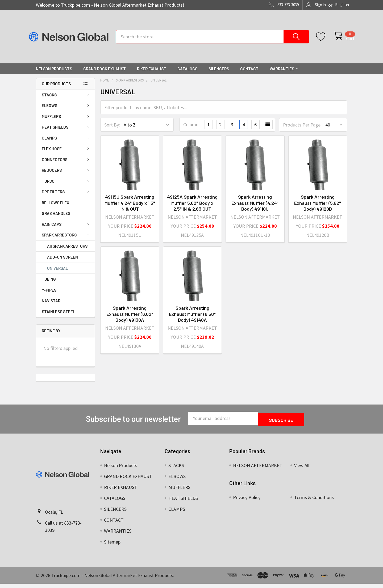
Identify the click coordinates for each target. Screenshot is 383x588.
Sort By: (112, 130)
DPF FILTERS (66, 197)
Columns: (192, 130)
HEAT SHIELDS (66, 133)
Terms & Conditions (314, 502)
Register (342, 5)
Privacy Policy (247, 502)
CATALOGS (187, 74)
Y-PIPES (49, 296)
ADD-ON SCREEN (63, 263)
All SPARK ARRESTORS (67, 252)
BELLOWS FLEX (55, 208)
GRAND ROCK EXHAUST (105, 74)
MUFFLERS (66, 122)
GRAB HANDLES (56, 219)
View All (302, 470)
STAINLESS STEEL (58, 317)
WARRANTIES (284, 74)
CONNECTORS (66, 165)
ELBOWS (66, 111)
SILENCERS (219, 74)
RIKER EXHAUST (152, 74)
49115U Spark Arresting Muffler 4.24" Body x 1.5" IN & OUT (130, 208)
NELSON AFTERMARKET (258, 470)
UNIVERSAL (57, 274)
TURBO (66, 187)
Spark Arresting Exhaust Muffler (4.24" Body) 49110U (255, 208)
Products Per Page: (302, 130)
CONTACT (249, 74)
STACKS (66, 100)
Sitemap (112, 546)
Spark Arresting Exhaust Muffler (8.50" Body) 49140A (192, 319)
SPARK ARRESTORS (65, 241)
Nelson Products (54, 74)
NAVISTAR (51, 306)
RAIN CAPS (66, 230)
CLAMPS (66, 144)
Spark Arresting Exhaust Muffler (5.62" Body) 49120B (318, 208)
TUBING (49, 285)
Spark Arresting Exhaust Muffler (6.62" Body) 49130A (130, 319)
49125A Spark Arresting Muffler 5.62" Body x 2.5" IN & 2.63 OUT (192, 208)
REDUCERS (66, 176)
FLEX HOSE (66, 154)
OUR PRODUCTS (56, 89)
